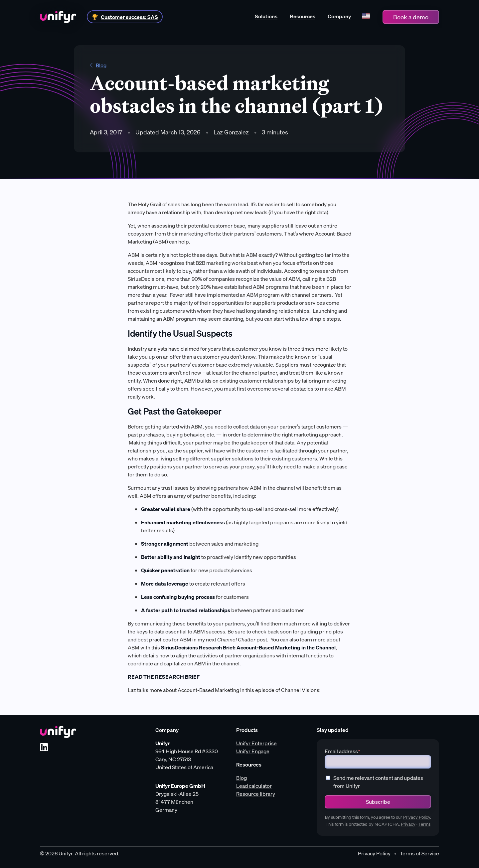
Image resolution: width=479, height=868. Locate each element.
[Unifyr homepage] (58, 732)
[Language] (366, 17)
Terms (424, 824)
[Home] (58, 17)
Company (339, 16)
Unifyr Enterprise (256, 743)
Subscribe (378, 802)
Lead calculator (254, 786)
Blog (98, 65)
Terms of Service (419, 853)
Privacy (408, 824)
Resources (303, 16)
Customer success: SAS (129, 17)
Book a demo (411, 17)
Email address (342, 751)
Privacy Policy (417, 817)
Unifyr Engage (253, 751)
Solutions (266, 16)
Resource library (256, 794)
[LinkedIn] (44, 747)
